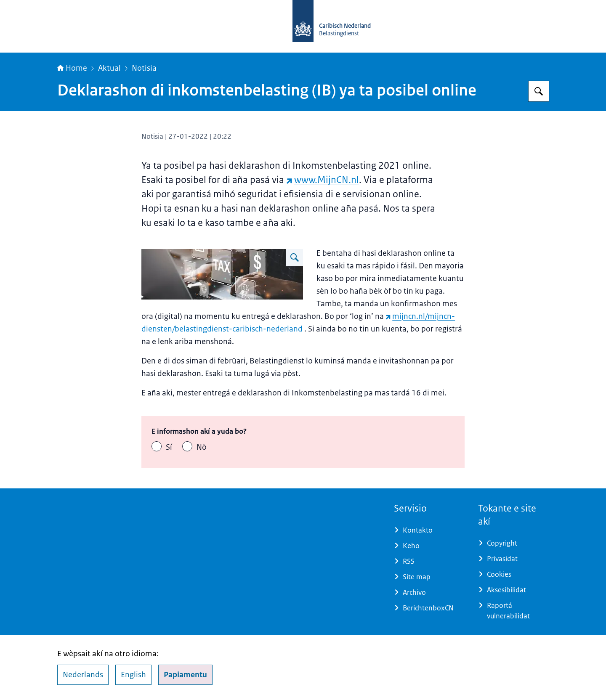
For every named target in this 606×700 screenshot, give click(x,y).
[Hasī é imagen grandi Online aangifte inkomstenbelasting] (295, 257)
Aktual (109, 68)
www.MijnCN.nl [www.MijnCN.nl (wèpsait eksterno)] (323, 180)
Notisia (144, 68)
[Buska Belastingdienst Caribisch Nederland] (539, 91)
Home (72, 68)
